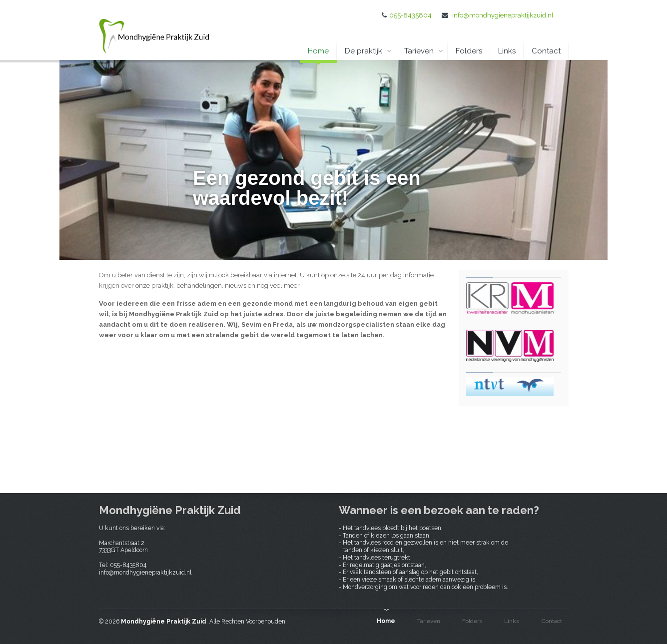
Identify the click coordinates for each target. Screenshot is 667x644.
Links (507, 51)
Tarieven (424, 51)
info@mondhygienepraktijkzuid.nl (503, 15)
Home (318, 53)
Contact (546, 51)
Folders (469, 51)
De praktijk (368, 51)
